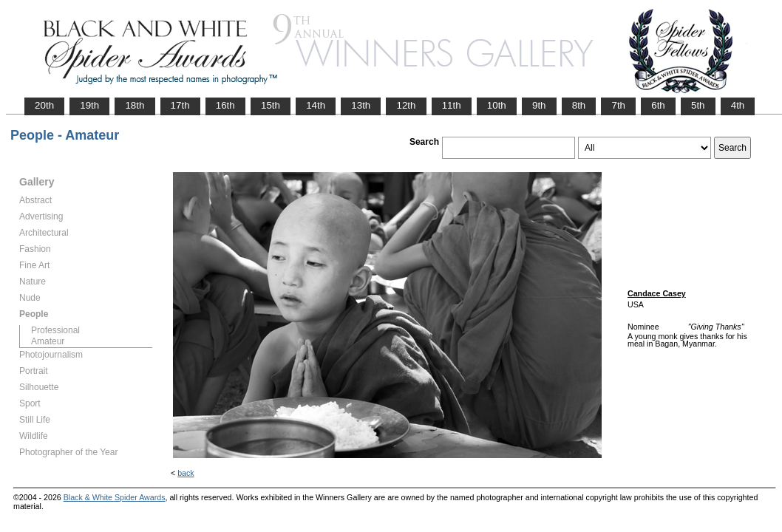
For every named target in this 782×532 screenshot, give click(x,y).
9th (539, 105)
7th (618, 105)
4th (738, 105)
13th (361, 105)
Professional (55, 330)
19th (89, 105)
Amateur (48, 341)
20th (44, 105)
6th (658, 105)
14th (316, 105)
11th (452, 105)
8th (579, 105)
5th (698, 105)
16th (225, 105)
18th (135, 105)
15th (271, 105)
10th (497, 105)
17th (180, 105)
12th (406, 105)
